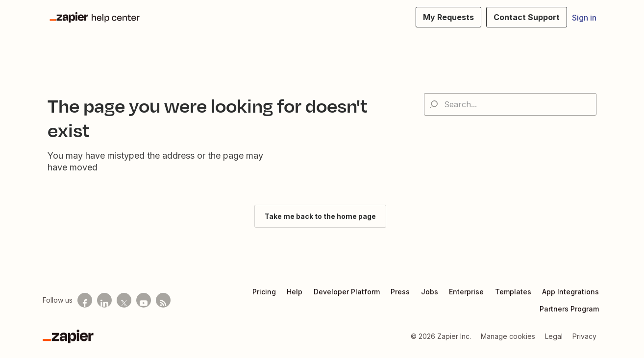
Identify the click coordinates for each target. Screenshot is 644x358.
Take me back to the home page (320, 216)
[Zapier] (68, 336)
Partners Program (569, 309)
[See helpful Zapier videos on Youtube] (144, 300)
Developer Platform (347, 292)
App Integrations (570, 292)
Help (295, 292)
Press (400, 292)
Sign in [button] (584, 18)
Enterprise (466, 292)
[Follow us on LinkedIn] (104, 300)
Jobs (430, 292)
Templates (513, 292)
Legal (554, 336)
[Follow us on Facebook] (85, 300)
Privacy (584, 336)
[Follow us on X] (124, 300)
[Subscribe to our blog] (163, 300)
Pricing (264, 292)
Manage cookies (508, 336)
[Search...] (510, 104)
